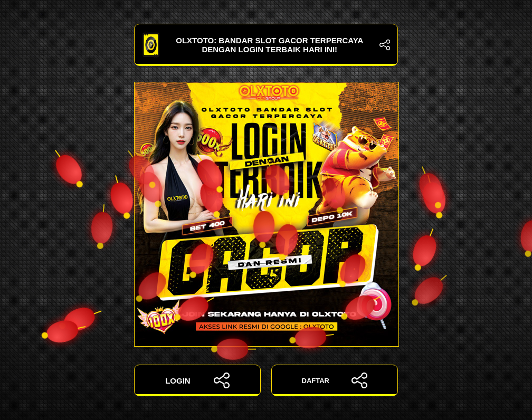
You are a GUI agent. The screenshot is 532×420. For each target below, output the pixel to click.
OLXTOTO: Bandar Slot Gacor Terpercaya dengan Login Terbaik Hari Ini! (266, 45)
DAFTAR (335, 380)
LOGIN (197, 380)
